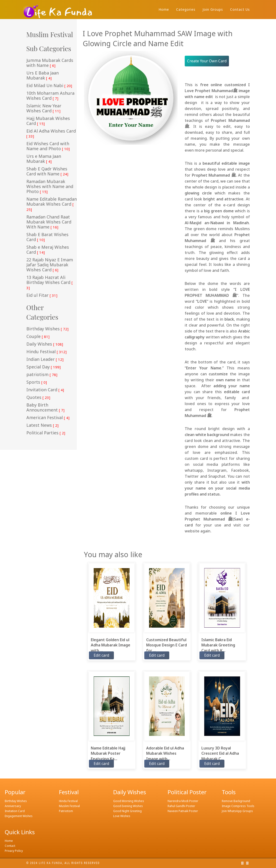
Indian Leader (45, 359)
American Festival (48, 418)
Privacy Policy (14, 851)
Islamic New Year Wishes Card (44, 108)
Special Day (44, 367)
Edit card (101, 655)
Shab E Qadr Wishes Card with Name (47, 171)
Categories (186, 9)
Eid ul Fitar (42, 295)
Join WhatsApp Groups (237, 811)
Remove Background (236, 801)
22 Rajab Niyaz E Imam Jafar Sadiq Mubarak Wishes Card (50, 265)
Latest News (42, 425)
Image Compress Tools (238, 806)
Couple (38, 337)
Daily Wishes (45, 344)
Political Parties (46, 433)
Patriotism (66, 811)
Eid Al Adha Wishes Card (51, 134)
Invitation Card (45, 390)
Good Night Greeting (127, 811)
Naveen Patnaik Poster (183, 811)
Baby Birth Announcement (45, 408)
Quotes (38, 397)
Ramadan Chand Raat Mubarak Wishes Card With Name (49, 222)
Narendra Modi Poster (183, 801)
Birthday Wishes (47, 329)
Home (164, 9)
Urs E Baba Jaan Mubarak (43, 76)
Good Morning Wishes (129, 801)
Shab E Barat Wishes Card (47, 237)
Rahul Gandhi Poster (181, 806)
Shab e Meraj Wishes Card (48, 250)
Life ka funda (51, 863)
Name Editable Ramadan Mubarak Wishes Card (52, 204)
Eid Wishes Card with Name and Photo (48, 146)
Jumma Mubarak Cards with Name (50, 63)
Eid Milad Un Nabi (49, 86)
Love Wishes (122, 816)
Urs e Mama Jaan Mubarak (44, 159)
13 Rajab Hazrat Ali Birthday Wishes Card (50, 283)
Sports (37, 382)
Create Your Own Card (207, 61)
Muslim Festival (69, 806)
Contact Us (240, 9)
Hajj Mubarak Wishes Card (48, 121)
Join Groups (213, 9)
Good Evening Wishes (128, 806)
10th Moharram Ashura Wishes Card (50, 96)
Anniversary (13, 806)
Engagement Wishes (19, 816)
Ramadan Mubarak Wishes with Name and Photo (50, 187)
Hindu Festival (46, 352)
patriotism (42, 375)
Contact (10, 846)
